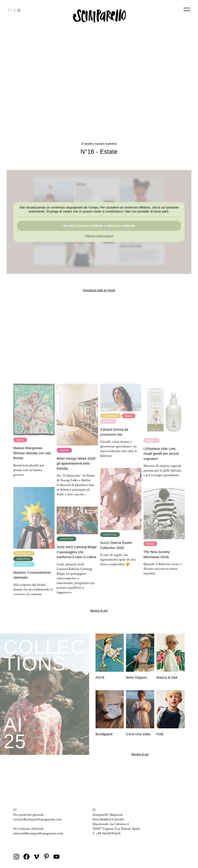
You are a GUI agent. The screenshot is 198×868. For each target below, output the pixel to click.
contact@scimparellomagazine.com (38, 819)
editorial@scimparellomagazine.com (38, 833)
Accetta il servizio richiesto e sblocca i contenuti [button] (99, 226)
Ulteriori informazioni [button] (99, 236)
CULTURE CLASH (99, 106)
